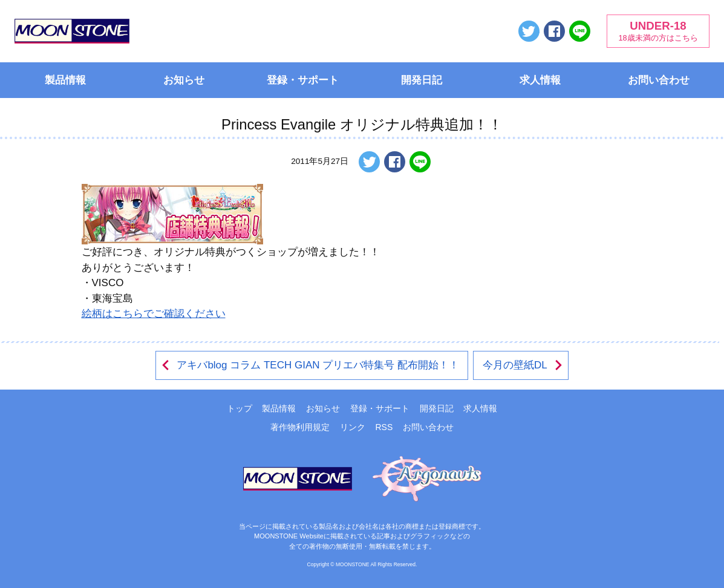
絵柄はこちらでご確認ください (154, 314)
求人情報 (540, 80)
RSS (384, 427)
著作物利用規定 (300, 427)
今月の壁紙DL (523, 365)
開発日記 (422, 80)
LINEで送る (580, 31)
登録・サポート (303, 80)
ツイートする (529, 31)
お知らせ (184, 80)
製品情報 (65, 80)
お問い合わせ (659, 80)
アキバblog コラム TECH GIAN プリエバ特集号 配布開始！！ (310, 365)
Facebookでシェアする (554, 31)
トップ (240, 408)
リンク (353, 427)
